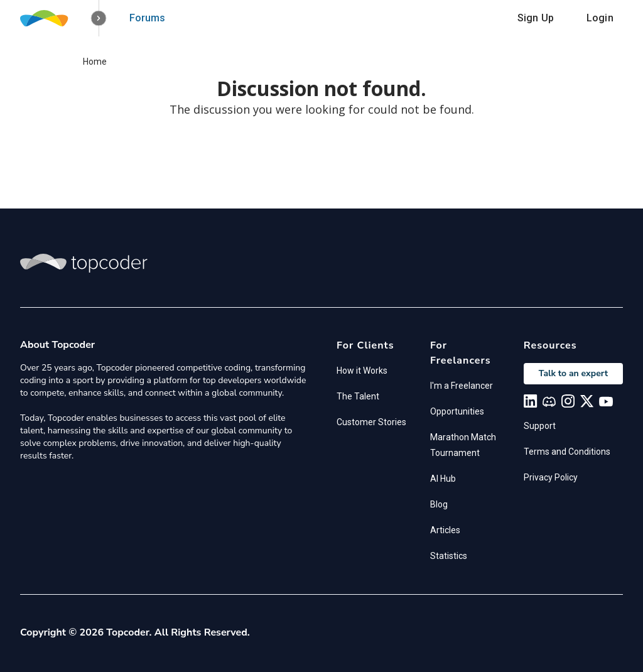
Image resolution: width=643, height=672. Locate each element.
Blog (439, 504)
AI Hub (443, 479)
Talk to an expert (573, 373)
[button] (99, 19)
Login (600, 18)
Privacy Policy (551, 477)
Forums (147, 18)
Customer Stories (371, 422)
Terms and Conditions (567, 452)
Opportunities (457, 411)
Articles (445, 530)
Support (540, 426)
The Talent (358, 396)
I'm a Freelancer (462, 386)
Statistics (449, 556)
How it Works (362, 371)
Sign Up (536, 18)
